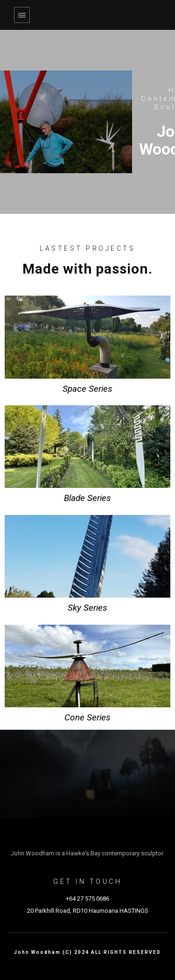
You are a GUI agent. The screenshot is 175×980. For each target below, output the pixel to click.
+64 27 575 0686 (87, 899)
